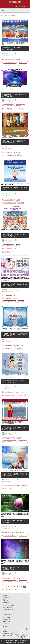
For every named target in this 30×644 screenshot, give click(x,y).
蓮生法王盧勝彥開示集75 (10, 302)
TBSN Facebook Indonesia (10, 612)
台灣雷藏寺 (6, 626)
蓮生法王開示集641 (22, 485)
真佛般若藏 (6, 634)
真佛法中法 (21, 302)
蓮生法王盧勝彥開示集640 (10, 535)
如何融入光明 (19, 345)
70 (15, 587)
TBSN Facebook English (9, 610)
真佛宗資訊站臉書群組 (9, 605)
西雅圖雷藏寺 (6, 622)
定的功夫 (18, 439)
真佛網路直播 (6, 619)
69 (11, 587)
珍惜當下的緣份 (20, 532)
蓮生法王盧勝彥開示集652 (10, 109)
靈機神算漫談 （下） (9, 252)
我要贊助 (5, 596)
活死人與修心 (19, 579)
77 (13, 590)
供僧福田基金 (6, 598)
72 (21, 587)
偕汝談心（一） (23, 535)
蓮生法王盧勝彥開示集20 (10, 249)
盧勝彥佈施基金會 (8, 636)
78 (16, 590)
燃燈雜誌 (5, 631)
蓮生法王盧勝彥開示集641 (10, 62)
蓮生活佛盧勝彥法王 (8, 59)
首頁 (2, 15)
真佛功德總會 (6, 617)
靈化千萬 (18, 246)
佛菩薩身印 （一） (21, 106)
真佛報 (5, 629)
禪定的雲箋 (21, 202)
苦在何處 (18, 152)
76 (9, 590)
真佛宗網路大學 (7, 614)
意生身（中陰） (20, 392)
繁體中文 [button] (26, 6)
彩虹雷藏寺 (6, 624)
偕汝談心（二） (23, 62)
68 (8, 587)
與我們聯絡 (6, 602)
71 (18, 587)
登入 (16, 6)
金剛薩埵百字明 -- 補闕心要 (10, 299)
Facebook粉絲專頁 (8, 608)
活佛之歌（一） (23, 109)
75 (6, 590)
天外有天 (18, 199)
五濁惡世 (18, 59)
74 (3, 590)
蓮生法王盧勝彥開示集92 (10, 202)
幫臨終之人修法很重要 (9, 485)
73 (24, 587)
